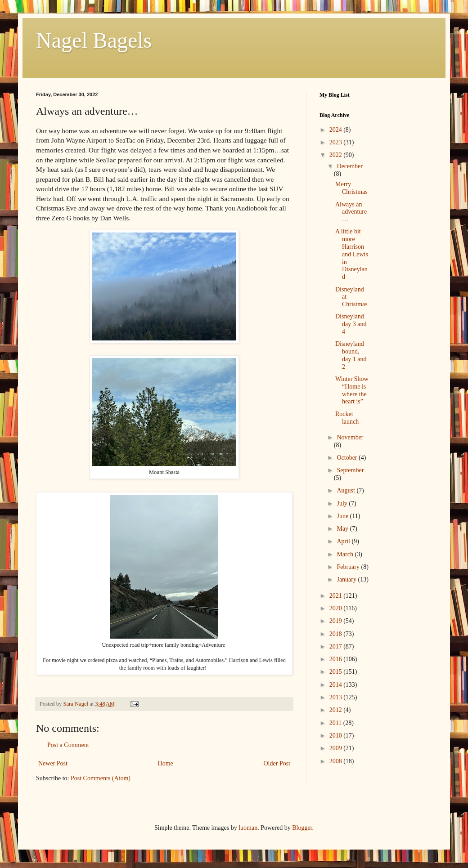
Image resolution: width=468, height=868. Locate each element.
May (343, 529)
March (346, 554)
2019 (337, 621)
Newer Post (53, 763)
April (344, 541)
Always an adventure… (351, 212)
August (346, 490)
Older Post (277, 763)
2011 (336, 723)
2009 (337, 748)
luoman (248, 828)
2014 (337, 685)
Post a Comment (68, 745)
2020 (337, 608)
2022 (337, 155)
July (343, 503)
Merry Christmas (351, 188)
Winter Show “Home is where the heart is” (352, 390)
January (347, 579)
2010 (337, 736)
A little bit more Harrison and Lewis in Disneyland (352, 254)
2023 (337, 142)
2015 (337, 672)
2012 (337, 710)
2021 (337, 596)
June (343, 516)
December (350, 166)
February (349, 567)
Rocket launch (347, 418)
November (350, 437)
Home (166, 763)
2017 (337, 647)
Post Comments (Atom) (101, 778)
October (348, 458)
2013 (337, 697)
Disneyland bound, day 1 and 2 (351, 355)
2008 (337, 761)
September (350, 470)
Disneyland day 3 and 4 (351, 324)
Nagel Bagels (94, 40)
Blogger (302, 828)
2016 (337, 659)
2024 (337, 130)
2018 (337, 634)
